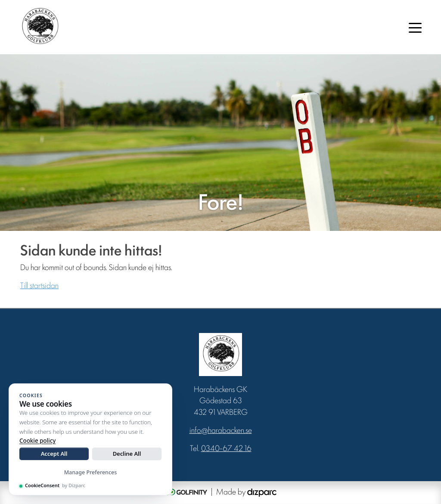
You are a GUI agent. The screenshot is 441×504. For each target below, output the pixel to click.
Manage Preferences (91, 472)
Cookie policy (37, 441)
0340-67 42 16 (226, 448)
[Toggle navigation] (415, 27)
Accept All (54, 454)
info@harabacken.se (221, 429)
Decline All (127, 454)
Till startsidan (39, 285)
